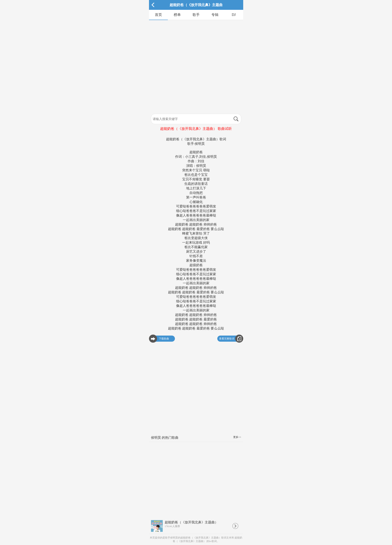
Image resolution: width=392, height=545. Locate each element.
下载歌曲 (164, 339)
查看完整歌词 (227, 339)
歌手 (196, 15)
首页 (158, 15)
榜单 (177, 15)
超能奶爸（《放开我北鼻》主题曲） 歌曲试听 (196, 129)
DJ (234, 15)
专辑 (215, 15)
